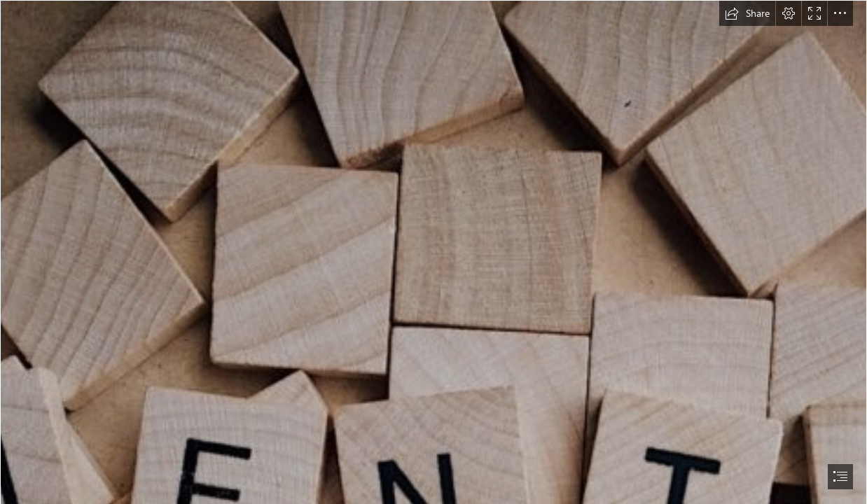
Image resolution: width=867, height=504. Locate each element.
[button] (747, 13)
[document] (433, 252)
